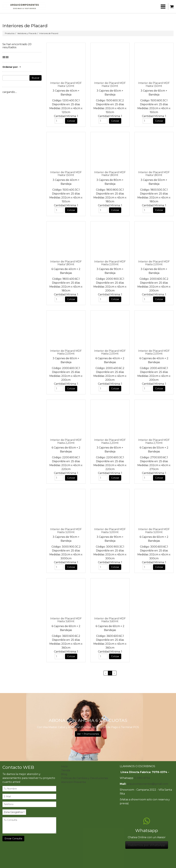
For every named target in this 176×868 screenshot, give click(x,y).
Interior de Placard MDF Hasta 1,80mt (110, 174)
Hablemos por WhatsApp (147, 845)
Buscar (36, 78)
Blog (64, 774)
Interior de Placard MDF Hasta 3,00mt (66, 531)
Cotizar (71, 121)
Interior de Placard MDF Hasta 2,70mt (154, 441)
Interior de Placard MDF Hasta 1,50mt (110, 84)
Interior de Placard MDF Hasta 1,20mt (66, 84)
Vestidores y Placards (27, 33)
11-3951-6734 (142, 778)
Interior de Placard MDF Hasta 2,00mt (110, 263)
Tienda (66, 770)
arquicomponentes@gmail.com (148, 784)
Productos (10, 33)
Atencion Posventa (73, 782)
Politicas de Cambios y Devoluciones (84, 778)
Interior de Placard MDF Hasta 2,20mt (66, 441)
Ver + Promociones (88, 734)
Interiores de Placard (49, 33)
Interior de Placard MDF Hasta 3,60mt (66, 620)
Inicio (64, 766)
